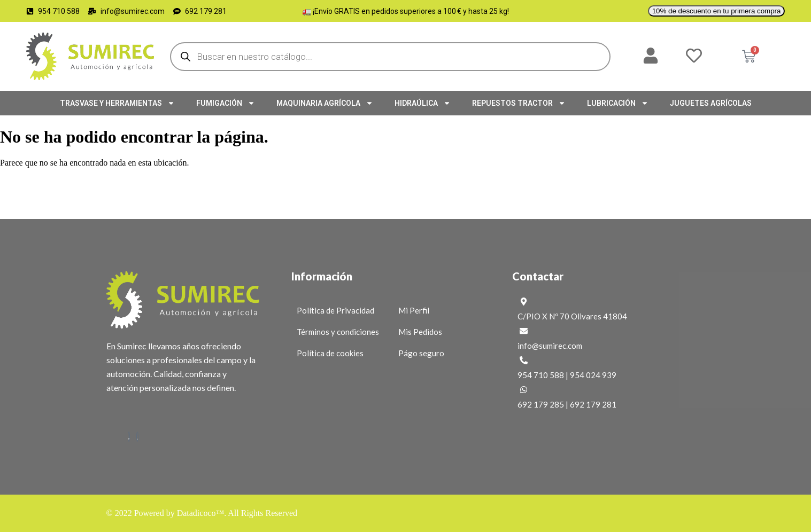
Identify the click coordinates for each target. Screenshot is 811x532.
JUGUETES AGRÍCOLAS (711, 103)
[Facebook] (129, 437)
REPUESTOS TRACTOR (519, 103)
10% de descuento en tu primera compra (717, 11)
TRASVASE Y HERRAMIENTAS (117, 103)
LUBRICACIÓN (618, 103)
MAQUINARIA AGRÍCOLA (325, 103)
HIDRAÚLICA (423, 103)
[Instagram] (137, 437)
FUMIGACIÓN (226, 103)
